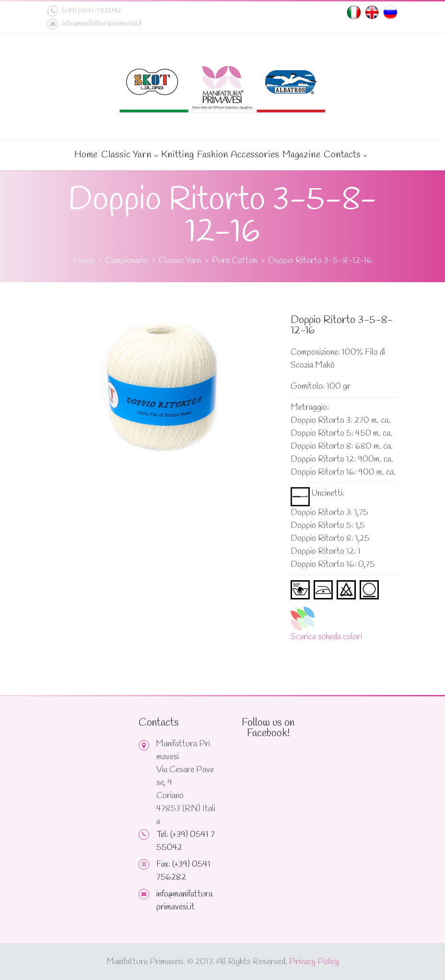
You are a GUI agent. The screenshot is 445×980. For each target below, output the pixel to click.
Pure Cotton (234, 261)
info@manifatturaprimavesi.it (95, 24)
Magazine (301, 155)
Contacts (345, 155)
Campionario (126, 261)
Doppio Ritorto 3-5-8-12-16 (320, 261)
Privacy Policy (314, 962)
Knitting (177, 155)
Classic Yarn (129, 155)
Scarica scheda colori (326, 637)
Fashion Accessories (238, 155)
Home (86, 155)
